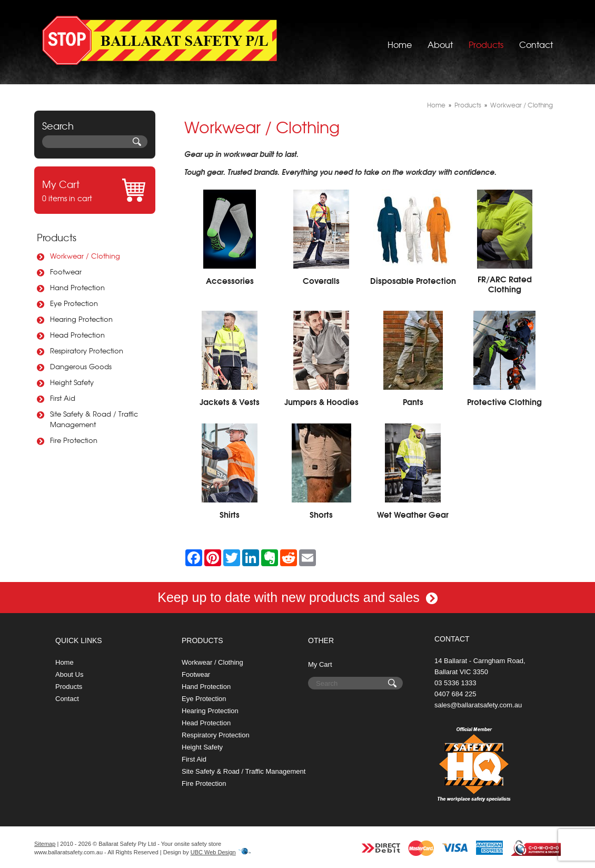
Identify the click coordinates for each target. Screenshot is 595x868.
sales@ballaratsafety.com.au (478, 705)
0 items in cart (95, 190)
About (440, 40)
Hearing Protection (81, 319)
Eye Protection (74, 303)
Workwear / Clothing (85, 256)
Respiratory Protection (87, 351)
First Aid (63, 398)
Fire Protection (74, 440)
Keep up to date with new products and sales (297, 597)
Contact (536, 40)
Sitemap (45, 844)
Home (400, 40)
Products (486, 40)
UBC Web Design (213, 852)
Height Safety (72, 382)
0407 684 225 (455, 694)
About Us (69, 674)
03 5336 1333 (455, 683)
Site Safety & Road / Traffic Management (94, 419)
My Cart (320, 664)
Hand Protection (77, 287)
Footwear (66, 272)
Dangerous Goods (81, 366)
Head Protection (77, 335)
